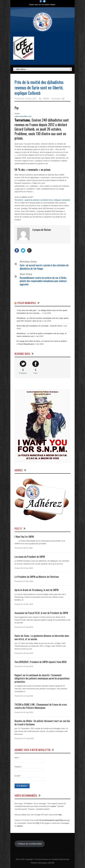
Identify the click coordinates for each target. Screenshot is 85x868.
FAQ (37, 823)
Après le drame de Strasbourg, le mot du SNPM (36, 590)
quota (53, 806)
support (20, 826)
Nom (17, 758)
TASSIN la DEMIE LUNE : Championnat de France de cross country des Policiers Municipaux (41, 706)
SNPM (46, 99)
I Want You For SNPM (24, 537)
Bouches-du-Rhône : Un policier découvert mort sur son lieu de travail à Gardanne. (42, 722)
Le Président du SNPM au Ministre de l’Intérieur (37, 577)
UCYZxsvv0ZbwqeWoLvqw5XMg (49, 820)
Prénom (18, 767)
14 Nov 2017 (31, 99)
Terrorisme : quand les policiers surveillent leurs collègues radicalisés (42, 200)
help (60, 815)
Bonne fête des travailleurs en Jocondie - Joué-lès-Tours (39, 326)
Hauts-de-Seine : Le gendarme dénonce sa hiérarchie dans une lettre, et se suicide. (42, 637)
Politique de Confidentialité (30, 844)
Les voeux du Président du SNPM (30, 557)
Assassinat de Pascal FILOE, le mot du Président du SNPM (41, 613)
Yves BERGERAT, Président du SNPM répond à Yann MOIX (41, 662)
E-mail (18, 776)
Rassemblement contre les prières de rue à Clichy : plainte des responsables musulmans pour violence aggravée (43, 281)
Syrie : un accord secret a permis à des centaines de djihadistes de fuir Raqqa (44, 267)
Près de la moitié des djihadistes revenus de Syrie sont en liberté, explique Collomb (39, 87)
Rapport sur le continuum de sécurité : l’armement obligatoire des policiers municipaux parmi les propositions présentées (42, 678)
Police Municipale (27, 303)
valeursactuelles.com (23, 116)
